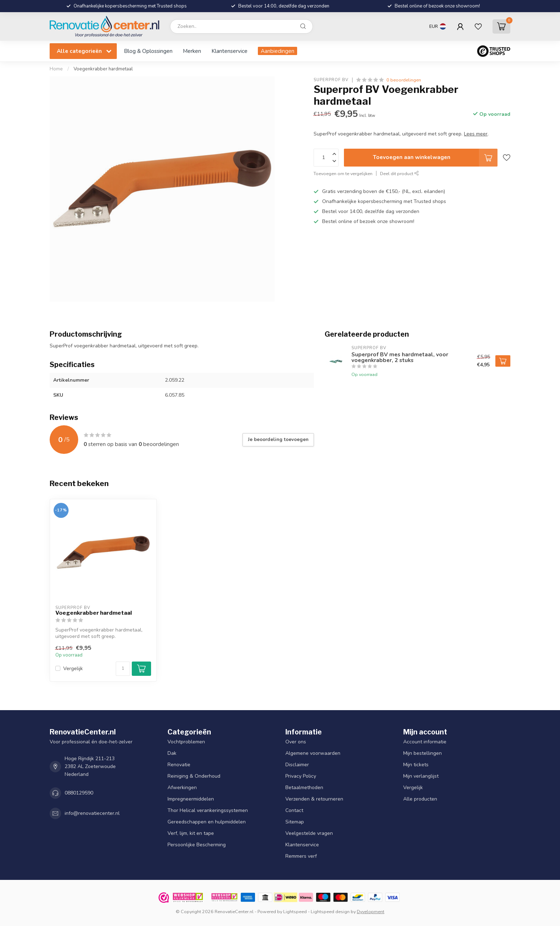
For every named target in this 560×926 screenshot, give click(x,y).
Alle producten (420, 799)
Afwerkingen (182, 788)
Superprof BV (331, 80)
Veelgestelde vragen (309, 833)
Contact (294, 810)
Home (56, 69)
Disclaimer (297, 765)
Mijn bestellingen (422, 753)
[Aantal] (123, 669)
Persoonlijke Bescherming (197, 845)
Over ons (296, 742)
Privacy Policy (301, 776)
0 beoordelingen (404, 80)
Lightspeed (295, 912)
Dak (172, 753)
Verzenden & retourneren (314, 799)
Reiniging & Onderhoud (194, 776)
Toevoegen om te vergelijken (343, 174)
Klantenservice (229, 51)
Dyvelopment (371, 912)
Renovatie (179, 765)
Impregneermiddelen (191, 799)
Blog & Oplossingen (148, 51)
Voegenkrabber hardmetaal (103, 69)
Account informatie (425, 742)
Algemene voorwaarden (313, 753)
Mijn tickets (416, 765)
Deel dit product (399, 174)
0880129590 (79, 793)
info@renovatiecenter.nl (92, 813)
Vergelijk (73, 668)
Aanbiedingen (277, 51)
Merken (192, 51)
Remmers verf (301, 856)
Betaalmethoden (304, 788)
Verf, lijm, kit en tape (191, 833)
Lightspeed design (330, 912)
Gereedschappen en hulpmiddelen (207, 822)
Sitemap (295, 822)
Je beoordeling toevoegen (278, 440)
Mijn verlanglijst (421, 776)
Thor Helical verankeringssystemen (208, 810)
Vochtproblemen (186, 742)
